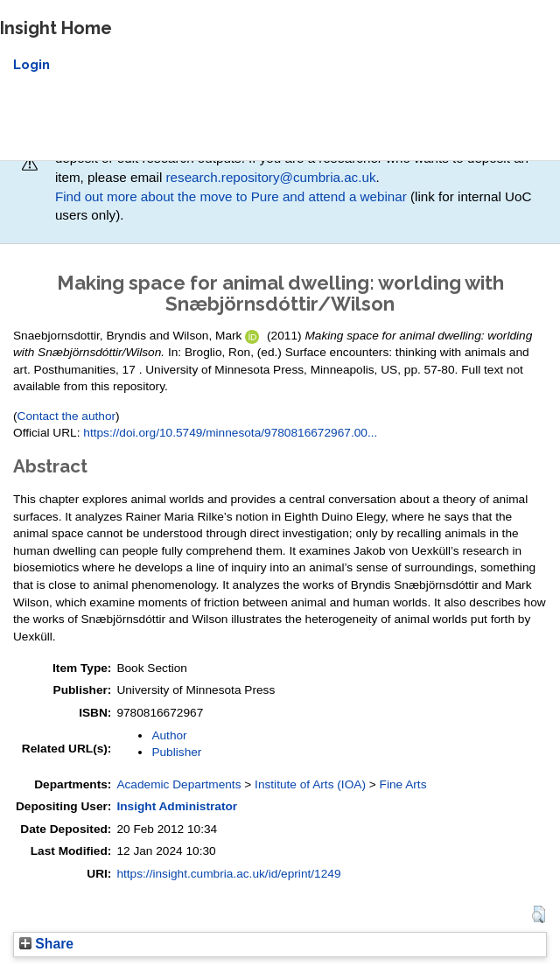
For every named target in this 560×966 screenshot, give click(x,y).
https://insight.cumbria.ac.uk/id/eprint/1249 (228, 874)
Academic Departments (178, 784)
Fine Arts (403, 784)
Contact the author (67, 416)
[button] (539, 914)
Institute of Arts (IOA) (310, 784)
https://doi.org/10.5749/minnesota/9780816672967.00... (230, 433)
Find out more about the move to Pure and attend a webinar (231, 196)
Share (46, 944)
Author (169, 735)
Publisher (176, 752)
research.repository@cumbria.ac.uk (271, 177)
